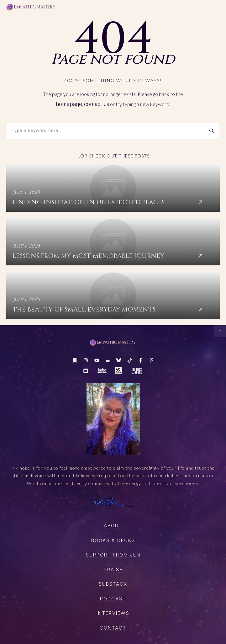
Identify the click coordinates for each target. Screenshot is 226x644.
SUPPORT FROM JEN (113, 555)
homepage (69, 104)
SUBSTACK (113, 584)
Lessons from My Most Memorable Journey (113, 242)
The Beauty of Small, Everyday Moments (113, 295)
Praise (113, 569)
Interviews (113, 613)
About (113, 526)
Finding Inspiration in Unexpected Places (113, 188)
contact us (97, 104)
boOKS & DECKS (113, 540)
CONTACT (113, 628)
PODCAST (113, 599)
